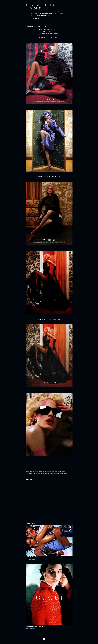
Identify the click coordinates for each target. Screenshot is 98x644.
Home (33, 18)
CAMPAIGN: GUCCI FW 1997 (34, 626)
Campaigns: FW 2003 (41, 471)
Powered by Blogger (49, 639)
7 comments (32, 559)
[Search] (72, 5)
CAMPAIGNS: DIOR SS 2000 (34, 557)
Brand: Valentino (33, 471)
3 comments (32, 629)
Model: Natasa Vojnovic (48, 474)
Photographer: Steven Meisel (61, 474)
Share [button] (27, 469)
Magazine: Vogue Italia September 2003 (55, 471)
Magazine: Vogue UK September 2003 (34, 474)
